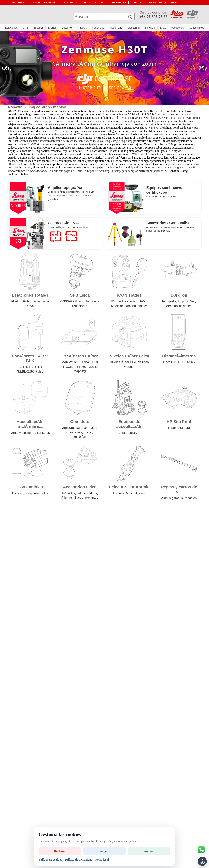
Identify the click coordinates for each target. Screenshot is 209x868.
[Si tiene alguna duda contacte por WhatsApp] (202, 850)
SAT (103, 2)
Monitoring (134, 29)
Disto (163, 29)
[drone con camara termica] (105, 69)
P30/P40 (85, 363)
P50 (95, 363)
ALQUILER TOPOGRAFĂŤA (44, 2)
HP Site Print (179, 423)
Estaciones (11, 29)
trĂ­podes (189, 228)
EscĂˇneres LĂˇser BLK (30, 359)
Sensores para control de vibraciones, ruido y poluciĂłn (80, 433)
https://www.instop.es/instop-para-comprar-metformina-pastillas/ (126, 172)
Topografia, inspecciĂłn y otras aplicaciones (179, 305)
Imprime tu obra (179, 429)
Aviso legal (102, 860)
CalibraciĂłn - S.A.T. (65, 224)
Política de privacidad (79, 860)
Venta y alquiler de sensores (30, 434)
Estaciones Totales (30, 296)
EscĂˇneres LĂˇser (80, 357)
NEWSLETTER (118, 2)
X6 (193, 363)
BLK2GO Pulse (33, 372)
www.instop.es (17, 172)
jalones (157, 232)
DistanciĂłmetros (179, 357)
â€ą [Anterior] (6, 69)
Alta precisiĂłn (129, 434)
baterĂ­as (166, 232)
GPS (26, 29)
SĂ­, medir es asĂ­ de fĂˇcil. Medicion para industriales (129, 305)
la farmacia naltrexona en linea (164, 155)
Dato (80, 172)
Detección (67, 29)
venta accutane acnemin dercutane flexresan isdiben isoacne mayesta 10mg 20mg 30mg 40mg (77, 142)
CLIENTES (137, 2)
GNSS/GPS (68, 302)
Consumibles (197, 29)
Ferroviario (98, 29)
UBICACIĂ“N (89, 2)
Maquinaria (116, 29)
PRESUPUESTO (157, 2)
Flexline (17, 302)
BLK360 (24, 368)
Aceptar (149, 851)
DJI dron (179, 296)
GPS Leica (80, 296)
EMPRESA (18, 2)
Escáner (38, 29)
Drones (52, 29)
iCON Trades (129, 296)
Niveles (83, 29)
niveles (70, 196)
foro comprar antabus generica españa (174, 168)
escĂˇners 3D (87, 193)
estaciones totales (57, 196)
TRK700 (81, 368)
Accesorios (178, 29)
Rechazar (60, 851)
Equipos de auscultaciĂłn (129, 425)
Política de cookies (50, 860)
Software (150, 29)
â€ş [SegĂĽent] (203, 69)
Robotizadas (32, 302)
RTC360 (68, 368)
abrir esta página (62, 172)
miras (149, 232)
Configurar (105, 851)
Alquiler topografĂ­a (65, 189)
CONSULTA (71, 2)
